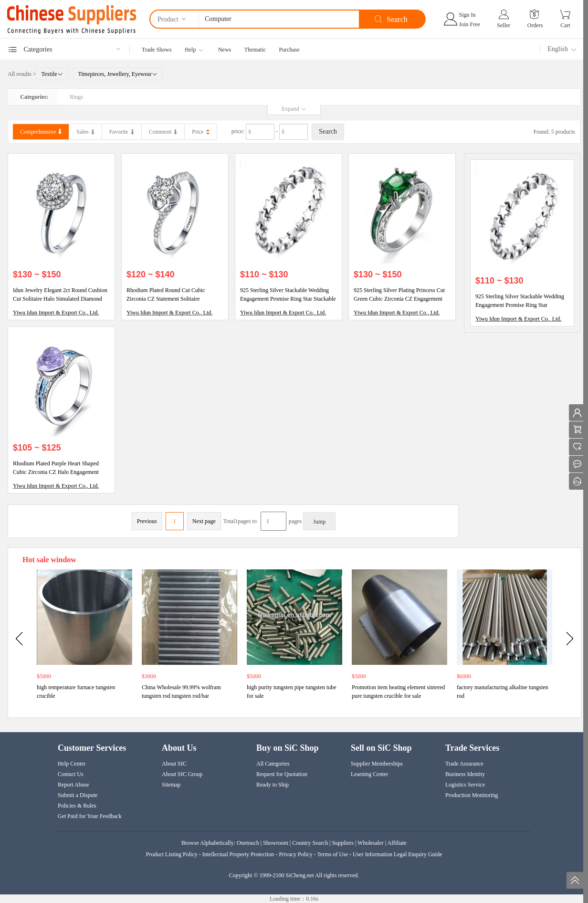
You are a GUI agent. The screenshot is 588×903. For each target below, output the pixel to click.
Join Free (470, 24)
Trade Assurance (464, 764)
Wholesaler (371, 843)
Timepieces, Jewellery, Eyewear (118, 74)
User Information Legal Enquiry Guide (397, 854)
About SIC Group (182, 774)
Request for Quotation (282, 774)
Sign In (467, 15)
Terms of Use (332, 854)
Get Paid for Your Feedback (90, 816)
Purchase (289, 50)
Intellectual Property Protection (238, 854)
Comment (163, 132)
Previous (147, 521)
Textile (52, 74)
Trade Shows (157, 50)
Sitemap (171, 785)
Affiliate (397, 843)
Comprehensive (41, 132)
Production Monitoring (472, 795)
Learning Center (369, 774)
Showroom (276, 843)
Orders (535, 25)
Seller (504, 25)
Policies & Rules (77, 806)
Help (190, 50)
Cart (565, 25)
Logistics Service (465, 785)
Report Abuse (73, 785)
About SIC (174, 764)
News (225, 50)
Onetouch (248, 843)
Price (198, 132)
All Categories (273, 764)
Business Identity (465, 774)
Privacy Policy (295, 854)
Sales (85, 132)
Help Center (72, 764)
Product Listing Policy (173, 854)
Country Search (310, 843)
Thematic (255, 50)
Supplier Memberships (377, 764)
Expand (294, 109)
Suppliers (343, 843)
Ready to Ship (273, 785)
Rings (76, 97)
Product (173, 19)
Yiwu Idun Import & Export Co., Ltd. (56, 313)
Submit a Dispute (78, 795)
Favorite (122, 132)
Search (328, 131)
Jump (319, 522)
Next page (204, 521)
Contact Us (71, 774)
